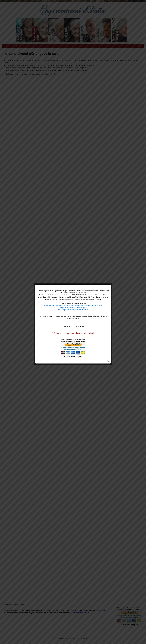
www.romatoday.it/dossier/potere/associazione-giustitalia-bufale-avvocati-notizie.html (73, 305)
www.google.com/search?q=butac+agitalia (73, 308)
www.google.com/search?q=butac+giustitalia (73, 310)
